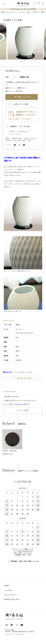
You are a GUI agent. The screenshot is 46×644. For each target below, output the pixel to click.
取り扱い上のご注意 (23, 378)
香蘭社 (7, 138)
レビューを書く (23, 410)
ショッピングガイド (14, 134)
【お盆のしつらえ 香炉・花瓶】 (16, 140)
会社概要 (6, 585)
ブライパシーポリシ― (10, 595)
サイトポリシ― (8, 590)
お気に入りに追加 (21, 104)
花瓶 (30, 140)
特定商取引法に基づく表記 (11, 599)
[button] (2, 41)
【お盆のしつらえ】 (30, 138)
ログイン (19, 404)
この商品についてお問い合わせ (18, 132)
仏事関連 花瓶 (17, 138)
